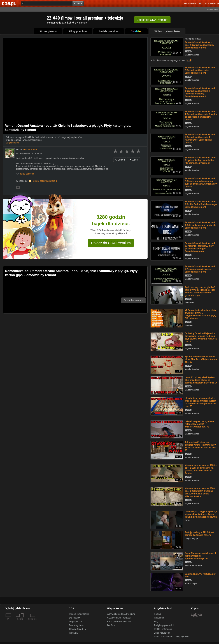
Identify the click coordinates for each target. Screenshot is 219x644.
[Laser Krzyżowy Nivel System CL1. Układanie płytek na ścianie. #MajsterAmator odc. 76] (166, 385)
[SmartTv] (23, 621)
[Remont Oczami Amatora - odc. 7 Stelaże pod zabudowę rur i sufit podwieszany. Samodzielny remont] (166, 186)
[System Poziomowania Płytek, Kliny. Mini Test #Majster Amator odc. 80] (166, 364)
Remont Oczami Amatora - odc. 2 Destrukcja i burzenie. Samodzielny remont (199, 45)
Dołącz (152, 20)
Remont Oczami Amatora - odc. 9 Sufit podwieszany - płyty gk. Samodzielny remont (201, 225)
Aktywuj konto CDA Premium (121, 614)
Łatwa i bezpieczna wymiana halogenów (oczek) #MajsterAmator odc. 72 (199, 424)
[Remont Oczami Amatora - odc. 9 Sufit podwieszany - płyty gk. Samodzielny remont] (166, 230)
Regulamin (159, 618)
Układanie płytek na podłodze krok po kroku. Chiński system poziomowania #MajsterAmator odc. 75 (201, 402)
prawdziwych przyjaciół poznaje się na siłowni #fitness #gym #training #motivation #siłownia (201, 514)
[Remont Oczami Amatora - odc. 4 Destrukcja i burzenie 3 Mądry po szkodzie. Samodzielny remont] (166, 119)
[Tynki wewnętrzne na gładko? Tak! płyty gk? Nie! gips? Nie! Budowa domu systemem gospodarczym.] (166, 295)
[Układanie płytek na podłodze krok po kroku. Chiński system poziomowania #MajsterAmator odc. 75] (166, 406)
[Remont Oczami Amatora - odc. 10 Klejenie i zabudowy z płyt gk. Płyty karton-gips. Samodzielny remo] (166, 251)
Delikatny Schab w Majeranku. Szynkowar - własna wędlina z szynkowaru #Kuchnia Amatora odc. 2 (201, 337)
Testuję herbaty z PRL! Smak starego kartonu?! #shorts (199, 534)
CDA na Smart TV (78, 629)
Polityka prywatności (164, 625)
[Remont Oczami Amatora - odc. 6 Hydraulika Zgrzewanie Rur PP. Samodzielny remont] (166, 165)
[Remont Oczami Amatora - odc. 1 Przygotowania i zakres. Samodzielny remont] (166, 274)
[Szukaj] (46, 4)
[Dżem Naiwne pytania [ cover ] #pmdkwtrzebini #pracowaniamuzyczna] (166, 561)
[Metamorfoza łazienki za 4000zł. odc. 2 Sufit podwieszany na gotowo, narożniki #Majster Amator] (166, 473)
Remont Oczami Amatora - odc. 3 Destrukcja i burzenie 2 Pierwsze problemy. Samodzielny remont (201, 92)
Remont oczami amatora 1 (44, 181)
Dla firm (111, 625)
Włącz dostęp (12, 143)
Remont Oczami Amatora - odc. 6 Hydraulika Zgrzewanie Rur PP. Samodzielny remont (201, 160)
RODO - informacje (163, 629)
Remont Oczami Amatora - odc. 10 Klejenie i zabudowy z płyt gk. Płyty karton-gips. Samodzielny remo (201, 247)
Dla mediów (75, 618)
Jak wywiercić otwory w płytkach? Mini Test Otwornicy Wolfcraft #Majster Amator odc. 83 (201, 446)
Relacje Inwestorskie (79, 614)
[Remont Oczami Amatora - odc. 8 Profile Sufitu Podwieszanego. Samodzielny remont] (166, 209)
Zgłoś (134, 160)
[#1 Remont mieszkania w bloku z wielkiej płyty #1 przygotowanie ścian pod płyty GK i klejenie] (166, 318)
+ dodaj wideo (213, 9)
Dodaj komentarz (133, 300)
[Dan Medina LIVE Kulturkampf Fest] (166, 582)
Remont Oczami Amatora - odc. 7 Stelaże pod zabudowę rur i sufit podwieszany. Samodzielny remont (201, 182)
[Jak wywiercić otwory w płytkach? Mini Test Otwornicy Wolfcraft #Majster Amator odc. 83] (166, 450)
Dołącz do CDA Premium (111, 243)
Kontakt (158, 614)
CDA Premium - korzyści (119, 618)
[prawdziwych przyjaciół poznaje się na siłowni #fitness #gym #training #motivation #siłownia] (166, 519)
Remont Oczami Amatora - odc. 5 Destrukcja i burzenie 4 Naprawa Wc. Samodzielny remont (201, 139)
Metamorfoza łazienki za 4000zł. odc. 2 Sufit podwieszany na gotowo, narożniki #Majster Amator (201, 469)
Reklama (73, 633)
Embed (120, 160)
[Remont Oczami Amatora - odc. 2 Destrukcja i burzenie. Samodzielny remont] (166, 47)
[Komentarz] (75, 288)
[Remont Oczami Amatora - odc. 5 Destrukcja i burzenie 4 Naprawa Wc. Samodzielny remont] (166, 142)
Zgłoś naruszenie (162, 633)
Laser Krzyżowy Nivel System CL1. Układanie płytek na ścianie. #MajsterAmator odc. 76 (201, 380)
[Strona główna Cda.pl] (10, 3)
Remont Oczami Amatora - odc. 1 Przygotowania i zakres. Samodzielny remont (201, 269)
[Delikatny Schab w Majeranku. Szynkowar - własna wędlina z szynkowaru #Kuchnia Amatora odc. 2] (166, 341)
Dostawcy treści (77, 625)
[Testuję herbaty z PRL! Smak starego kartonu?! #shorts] (166, 540)
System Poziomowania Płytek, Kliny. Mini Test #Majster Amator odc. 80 (201, 359)
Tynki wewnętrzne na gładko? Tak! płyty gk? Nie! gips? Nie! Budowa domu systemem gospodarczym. (200, 291)
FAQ (156, 622)
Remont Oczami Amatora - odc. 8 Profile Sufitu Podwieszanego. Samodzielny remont (201, 204)
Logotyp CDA (75, 622)
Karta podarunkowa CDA (119, 622)
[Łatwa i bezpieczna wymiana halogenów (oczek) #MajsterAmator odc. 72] (166, 429)
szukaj (78, 4)
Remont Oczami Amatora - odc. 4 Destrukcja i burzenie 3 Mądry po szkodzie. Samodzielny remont (201, 116)
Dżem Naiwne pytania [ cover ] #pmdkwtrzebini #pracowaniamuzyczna (200, 556)
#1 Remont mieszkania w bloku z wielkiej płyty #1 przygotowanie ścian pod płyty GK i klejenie (201, 314)
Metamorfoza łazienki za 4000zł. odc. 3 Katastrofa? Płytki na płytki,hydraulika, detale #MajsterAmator (201, 492)
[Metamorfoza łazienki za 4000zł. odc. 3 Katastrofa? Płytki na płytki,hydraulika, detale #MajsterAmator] (166, 496)
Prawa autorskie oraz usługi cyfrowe (171, 637)
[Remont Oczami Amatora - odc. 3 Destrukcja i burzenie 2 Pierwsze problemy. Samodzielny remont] (166, 96)
